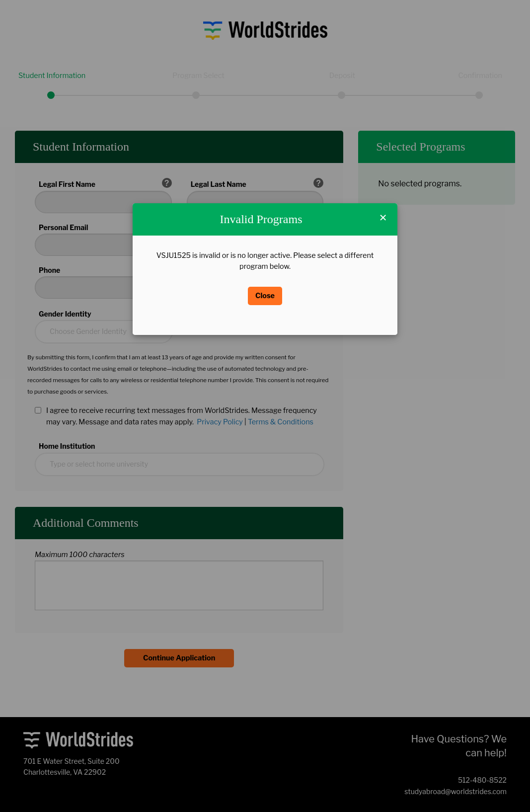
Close (265, 296)
